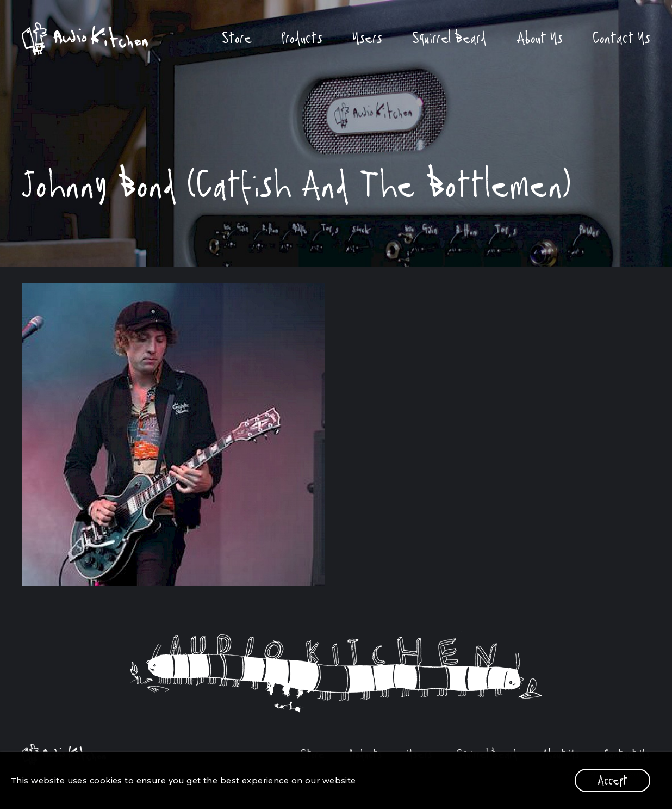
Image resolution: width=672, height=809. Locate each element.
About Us (540, 38)
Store (237, 38)
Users (367, 38)
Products (302, 38)
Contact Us (621, 38)
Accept (612, 780)
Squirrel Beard (449, 38)
